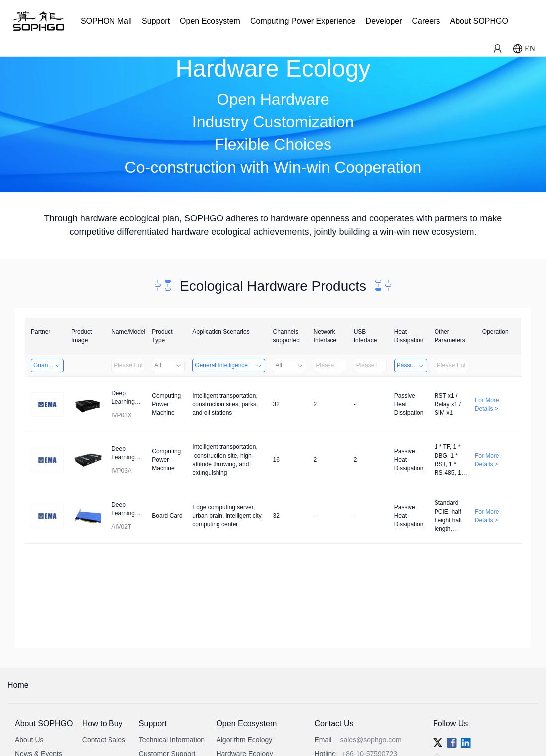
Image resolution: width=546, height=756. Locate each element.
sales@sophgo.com (371, 740)
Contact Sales (104, 740)
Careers (426, 21)
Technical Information (172, 740)
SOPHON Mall (106, 21)
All (168, 365)
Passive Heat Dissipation (412, 365)
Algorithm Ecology (244, 740)
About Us (29, 740)
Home (18, 685)
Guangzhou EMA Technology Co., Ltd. (49, 365)
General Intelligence (229, 365)
